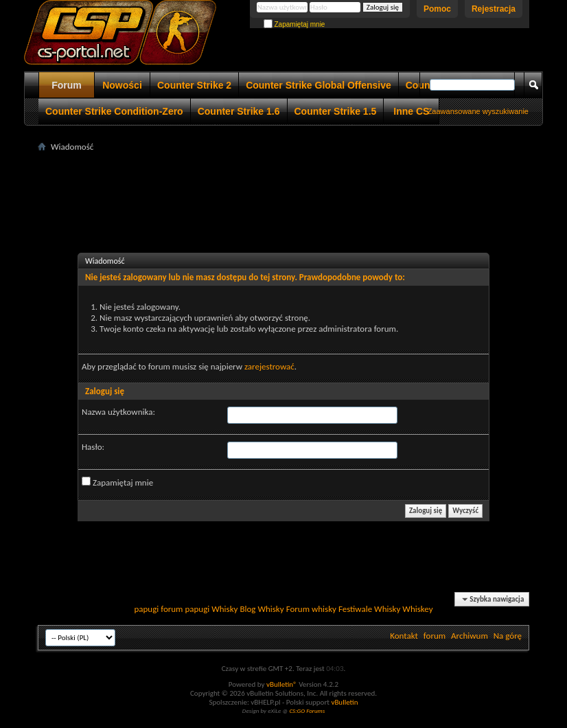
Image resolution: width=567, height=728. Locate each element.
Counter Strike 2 (194, 85)
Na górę (508, 636)
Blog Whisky (262, 609)
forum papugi (185, 609)
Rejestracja (494, 9)
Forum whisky (311, 609)
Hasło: (93, 447)
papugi (146, 609)
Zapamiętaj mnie (294, 24)
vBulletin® (282, 684)
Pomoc (437, 9)
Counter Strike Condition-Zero (114, 111)
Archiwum (470, 636)
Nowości (122, 85)
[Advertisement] (288, 186)
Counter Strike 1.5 (336, 111)
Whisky (224, 609)
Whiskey (417, 609)
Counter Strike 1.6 (239, 111)
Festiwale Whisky (369, 609)
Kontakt (404, 636)
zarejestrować (269, 366)
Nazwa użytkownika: (118, 412)
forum (435, 636)
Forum (67, 85)
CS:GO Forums (307, 710)
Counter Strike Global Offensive (319, 85)
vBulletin (344, 702)
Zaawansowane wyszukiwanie (478, 111)
